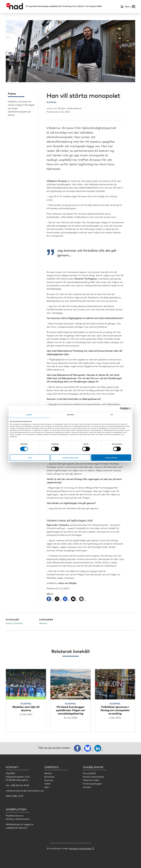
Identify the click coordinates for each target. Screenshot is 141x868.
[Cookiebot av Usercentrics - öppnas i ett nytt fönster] (119, 409)
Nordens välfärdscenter (19, 819)
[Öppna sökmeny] (122, 7)
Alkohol (48, 773)
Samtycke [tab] (29, 415)
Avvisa (30, 458)
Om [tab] (112, 415)
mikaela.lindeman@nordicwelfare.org (26, 790)
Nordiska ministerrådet (80, 848)
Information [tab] (71, 415)
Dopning (49, 780)
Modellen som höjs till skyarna (26, 708)
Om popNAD (90, 773)
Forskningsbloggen (93, 783)
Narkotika (50, 776)
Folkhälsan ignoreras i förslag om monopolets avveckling (115, 710)
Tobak (48, 783)
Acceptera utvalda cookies (70, 458)
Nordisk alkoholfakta (94, 776)
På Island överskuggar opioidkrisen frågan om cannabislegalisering (71, 710)
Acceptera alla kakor (111, 458)
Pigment (23, 827)
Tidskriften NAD (92, 780)
